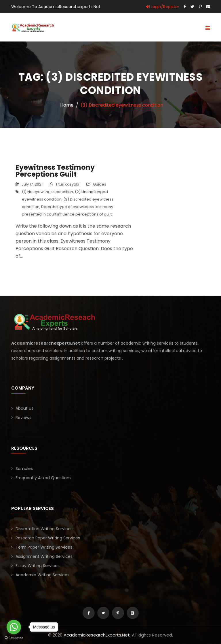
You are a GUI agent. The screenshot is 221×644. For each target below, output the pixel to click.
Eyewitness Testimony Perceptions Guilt (55, 171)
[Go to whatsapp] (14, 627)
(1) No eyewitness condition (47, 192)
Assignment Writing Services (44, 556)
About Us (24, 408)
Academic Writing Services (42, 575)
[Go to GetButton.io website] (14, 638)
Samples (24, 469)
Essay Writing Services (38, 566)
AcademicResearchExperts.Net (97, 635)
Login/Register (163, 7)
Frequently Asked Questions (43, 478)
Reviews (23, 418)
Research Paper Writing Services (48, 538)
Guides (100, 184)
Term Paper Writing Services (44, 547)
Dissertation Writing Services (44, 529)
